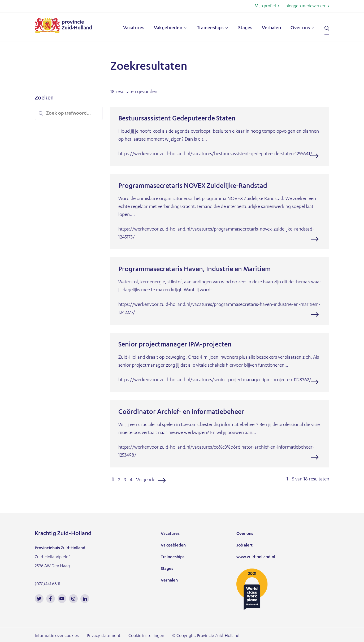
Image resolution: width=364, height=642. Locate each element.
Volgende (146, 480)
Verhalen (271, 28)
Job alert (244, 546)
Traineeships (210, 28)
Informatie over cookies (57, 636)
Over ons (300, 28)
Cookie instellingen (146, 636)
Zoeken (327, 28)
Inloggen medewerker (305, 6)
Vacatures (134, 28)
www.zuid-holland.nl (256, 557)
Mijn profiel (265, 6)
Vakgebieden (168, 28)
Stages (245, 28)
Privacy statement (104, 636)
